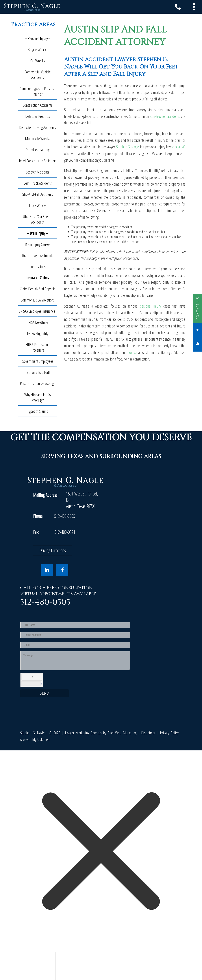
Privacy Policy (169, 733)
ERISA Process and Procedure (38, 347)
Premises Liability (38, 150)
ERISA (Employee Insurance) (38, 311)
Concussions (38, 266)
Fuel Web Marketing (122, 733)
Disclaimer (148, 733)
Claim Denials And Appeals (38, 289)
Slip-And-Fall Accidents (38, 194)
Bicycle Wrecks (38, 49)
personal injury (150, 306)
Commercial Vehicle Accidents (38, 75)
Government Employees (38, 361)
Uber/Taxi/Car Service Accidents (38, 219)
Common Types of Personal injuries (38, 91)
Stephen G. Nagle (128, 147)
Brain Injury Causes (38, 244)
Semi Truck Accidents (38, 183)
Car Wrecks (38, 61)
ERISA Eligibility (38, 333)
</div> (28, 966)
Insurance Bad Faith (38, 372)
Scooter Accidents (38, 172)
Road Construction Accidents (38, 161)
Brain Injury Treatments (38, 255)
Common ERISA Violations (38, 300)
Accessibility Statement (35, 739)
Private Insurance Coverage (38, 383)
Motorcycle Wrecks (38, 138)
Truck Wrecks (38, 205)
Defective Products (38, 116)
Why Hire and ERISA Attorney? (38, 397)
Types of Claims (38, 411)
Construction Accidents (38, 105)
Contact (132, 352)
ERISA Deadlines (38, 322)
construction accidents (165, 116)
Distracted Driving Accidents (38, 127)
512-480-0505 (65, 516)
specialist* (178, 147)
